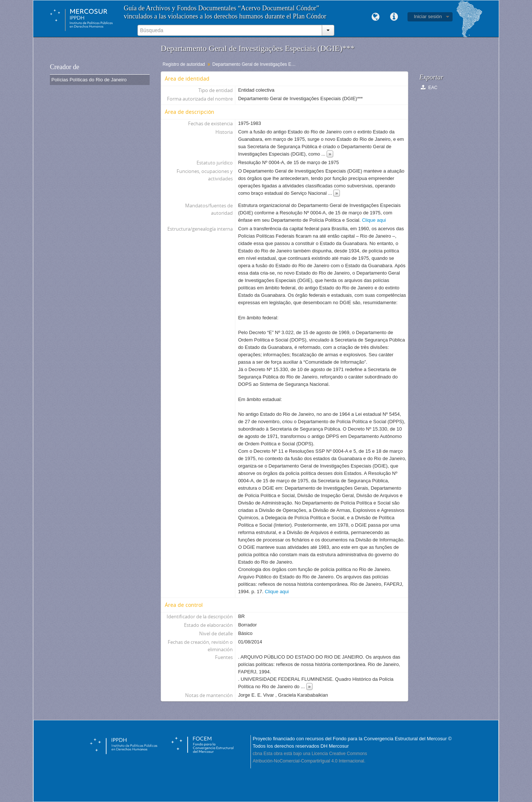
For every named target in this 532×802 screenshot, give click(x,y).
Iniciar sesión (428, 16)
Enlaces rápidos (394, 17)
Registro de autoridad (184, 64)
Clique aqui (374, 220)
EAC (429, 87)
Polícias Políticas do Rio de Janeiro (89, 80)
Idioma (375, 17)
